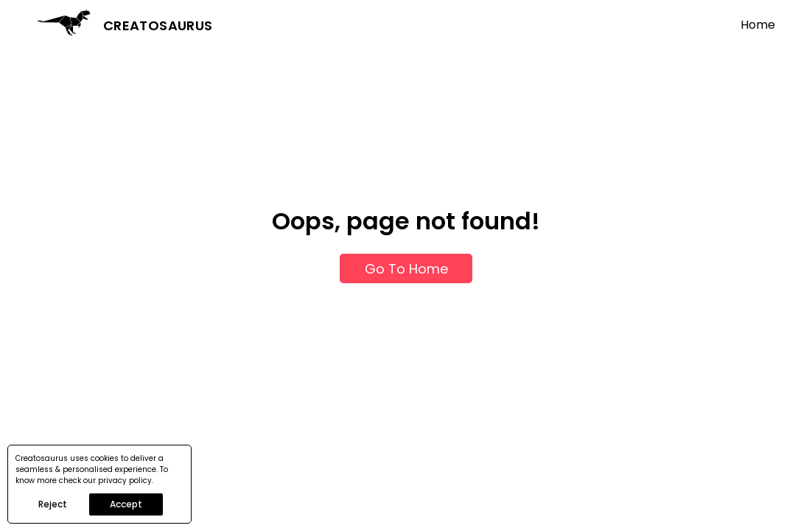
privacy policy (125, 480)
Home (758, 25)
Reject (53, 504)
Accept (126, 504)
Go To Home (406, 269)
